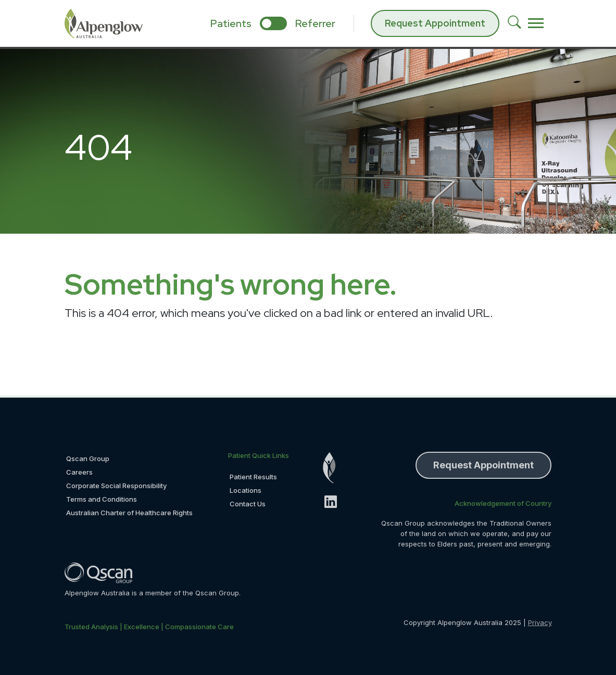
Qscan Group (88, 459)
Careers (79, 472)
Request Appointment (435, 23)
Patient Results (253, 477)
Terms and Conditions (102, 499)
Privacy (540, 622)
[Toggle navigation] (536, 23)
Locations (246, 490)
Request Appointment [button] (483, 465)
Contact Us (248, 504)
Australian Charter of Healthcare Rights (129, 513)
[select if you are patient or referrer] (273, 23)
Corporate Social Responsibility (116, 486)
